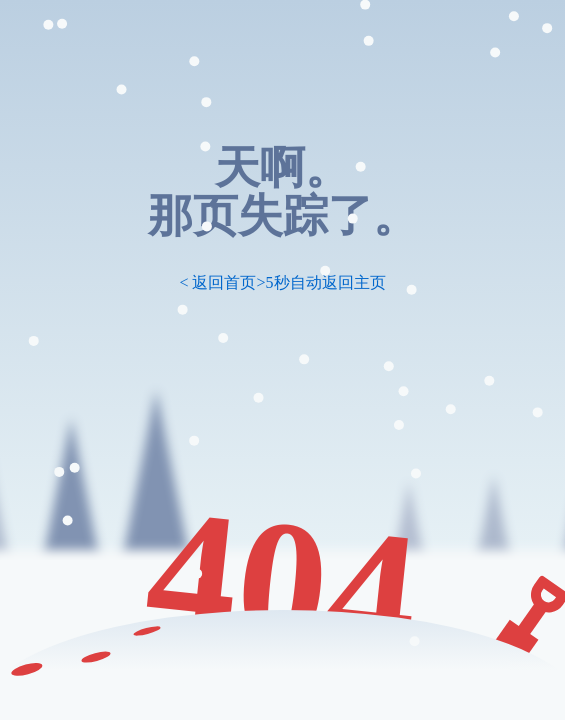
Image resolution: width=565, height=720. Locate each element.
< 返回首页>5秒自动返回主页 (282, 282)
